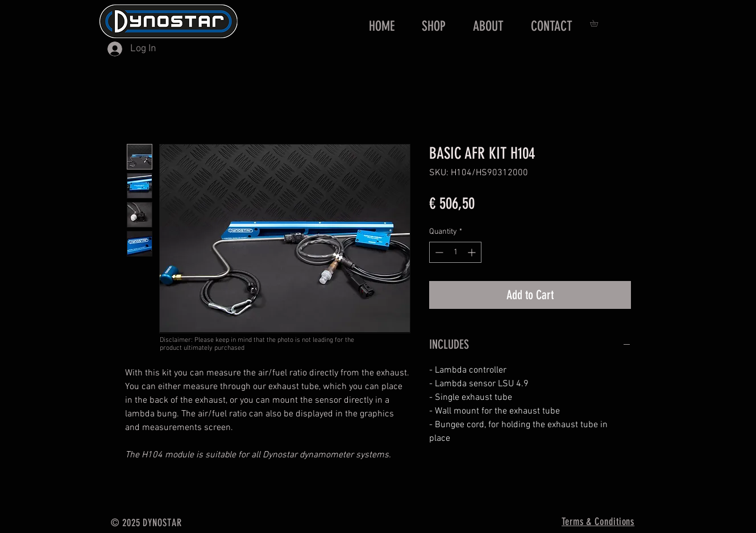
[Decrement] (438, 252)
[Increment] (473, 252)
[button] (597, 23)
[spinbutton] (455, 252)
